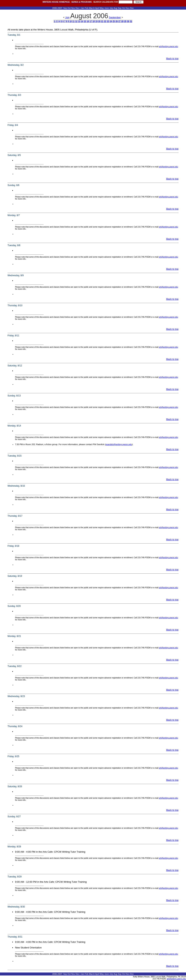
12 (76, 21)
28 (122, 21)
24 (111, 21)
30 (128, 21)
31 (131, 21)
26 (116, 21)
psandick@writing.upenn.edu (119, 444)
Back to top (172, 59)
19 (96, 21)
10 (70, 21)
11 (73, 21)
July (67, 17)
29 (125, 21)
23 (108, 21)
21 (102, 21)
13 (79, 21)
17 (91, 21)
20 (99, 21)
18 (94, 21)
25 (114, 21)
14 (82, 21)
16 (88, 21)
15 (85, 21)
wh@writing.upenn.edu (168, 47)
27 (119, 21)
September (115, 17)
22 (105, 21)
